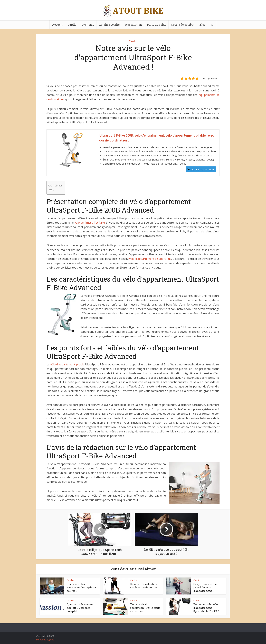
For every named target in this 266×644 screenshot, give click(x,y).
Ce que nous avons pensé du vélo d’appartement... (205, 587)
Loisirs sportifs (109, 25)
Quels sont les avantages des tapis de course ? (81, 587)
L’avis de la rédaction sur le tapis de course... (145, 586)
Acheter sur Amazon (203, 169)
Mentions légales (45, 640)
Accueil (57, 25)
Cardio (72, 25)
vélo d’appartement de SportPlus (150, 259)
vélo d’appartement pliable (67, 364)
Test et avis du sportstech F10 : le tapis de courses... (145, 608)
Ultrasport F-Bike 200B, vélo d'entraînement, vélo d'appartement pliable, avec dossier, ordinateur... (156, 138)
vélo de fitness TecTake (90, 223)
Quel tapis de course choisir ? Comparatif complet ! (80, 608)
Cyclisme (88, 25)
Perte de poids (156, 25)
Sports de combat (183, 25)
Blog (203, 25)
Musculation (133, 25)
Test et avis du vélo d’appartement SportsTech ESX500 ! (206, 608)
